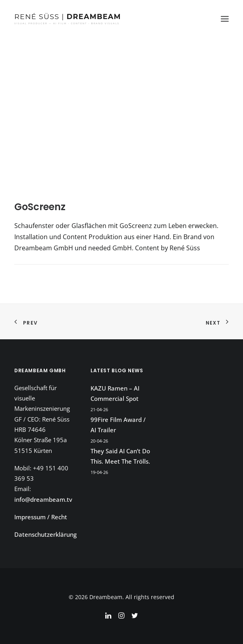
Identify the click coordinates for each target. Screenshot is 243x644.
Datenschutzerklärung (45, 534)
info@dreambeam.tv (43, 499)
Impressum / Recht (41, 517)
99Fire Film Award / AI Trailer (118, 425)
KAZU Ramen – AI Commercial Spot (115, 393)
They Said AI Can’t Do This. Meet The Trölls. (120, 456)
